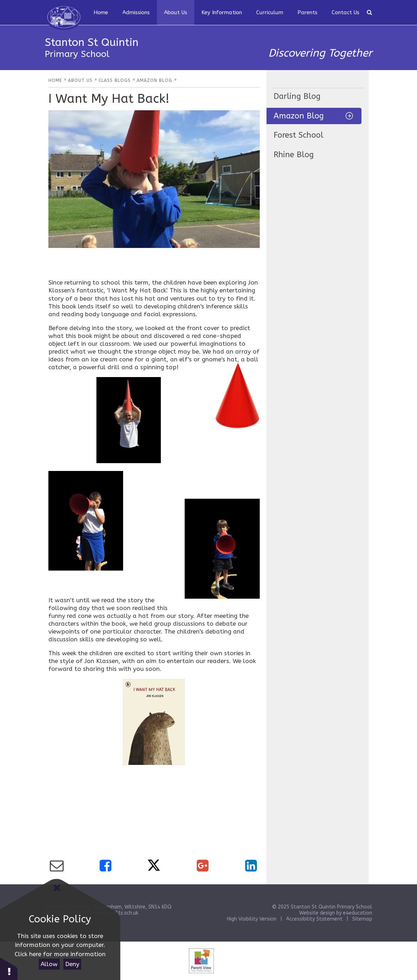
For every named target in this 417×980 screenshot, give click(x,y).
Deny (72, 964)
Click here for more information (60, 954)
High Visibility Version (252, 919)
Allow (49, 964)
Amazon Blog (299, 116)
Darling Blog (297, 96)
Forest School (299, 135)
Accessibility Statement (314, 919)
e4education (358, 913)
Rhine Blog (294, 155)
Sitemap (362, 919)
